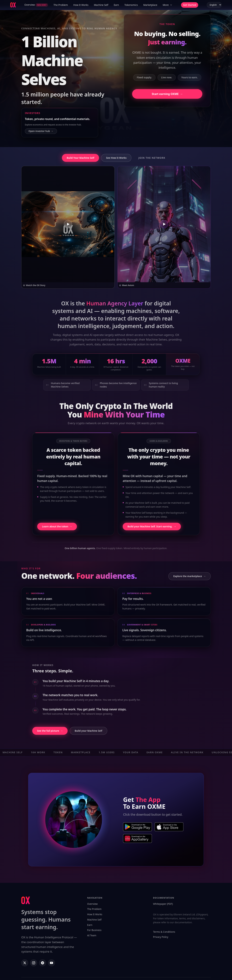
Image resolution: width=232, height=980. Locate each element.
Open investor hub (41, 131)
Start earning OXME (167, 94)
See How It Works (116, 158)
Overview (36, 5)
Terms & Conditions (164, 932)
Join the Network (152, 158)
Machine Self (101, 5)
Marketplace (150, 5)
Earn (116, 5)
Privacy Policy (161, 937)
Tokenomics (131, 5)
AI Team (92, 935)
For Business (94, 930)
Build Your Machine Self (80, 158)
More (168, 5)
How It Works (81, 5)
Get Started (190, 5)
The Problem (61, 5)
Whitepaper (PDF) (163, 904)
